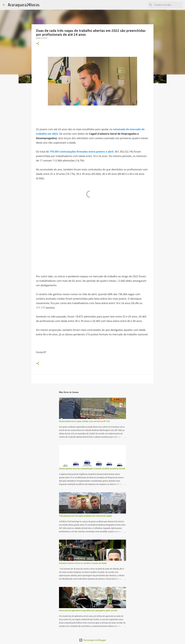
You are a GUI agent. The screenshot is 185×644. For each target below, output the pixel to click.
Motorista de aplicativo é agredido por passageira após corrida (88, 611)
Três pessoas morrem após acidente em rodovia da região (85, 516)
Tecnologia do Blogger (93, 640)
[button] (38, 44)
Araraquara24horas (24, 5)
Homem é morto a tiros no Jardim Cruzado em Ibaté (83, 563)
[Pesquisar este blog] (168, 5)
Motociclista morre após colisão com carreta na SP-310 (84, 421)
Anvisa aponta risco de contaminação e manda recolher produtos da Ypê (92, 469)
